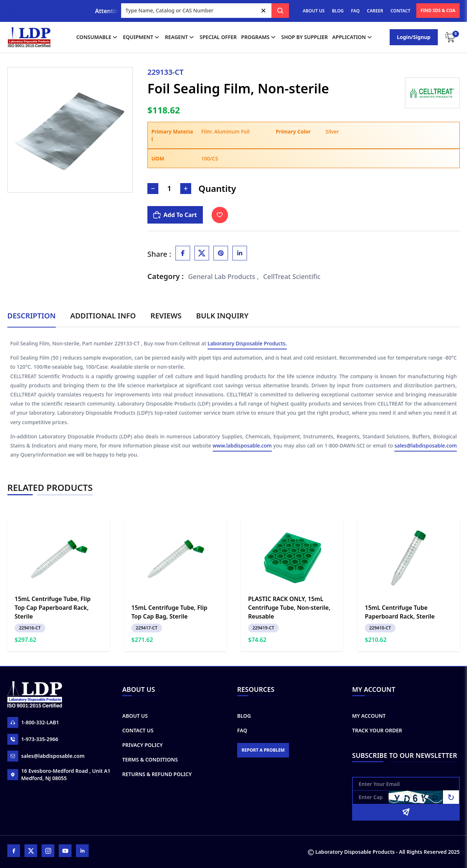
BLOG (338, 11)
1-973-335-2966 (33, 739)
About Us (135, 716)
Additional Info (103, 316)
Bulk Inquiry (222, 316)
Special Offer (218, 37)
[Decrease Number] (153, 189)
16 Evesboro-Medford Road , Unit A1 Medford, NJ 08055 (59, 774)
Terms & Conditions (150, 759)
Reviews (166, 316)
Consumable (97, 37)
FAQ (355, 11)
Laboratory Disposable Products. (247, 344)
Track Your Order (377, 730)
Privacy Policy (142, 745)
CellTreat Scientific (292, 276)
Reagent (180, 37)
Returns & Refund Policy (157, 774)
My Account (369, 716)
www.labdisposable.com (242, 446)
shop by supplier (305, 37)
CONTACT (400, 11)
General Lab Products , (224, 276)
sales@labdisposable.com (426, 446)
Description (32, 316)
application (353, 37)
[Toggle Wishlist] (220, 215)
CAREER (375, 11)
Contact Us (138, 730)
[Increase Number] (186, 189)
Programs (259, 37)
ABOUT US (314, 11)
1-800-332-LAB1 (33, 722)
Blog (244, 716)
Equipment (142, 37)
